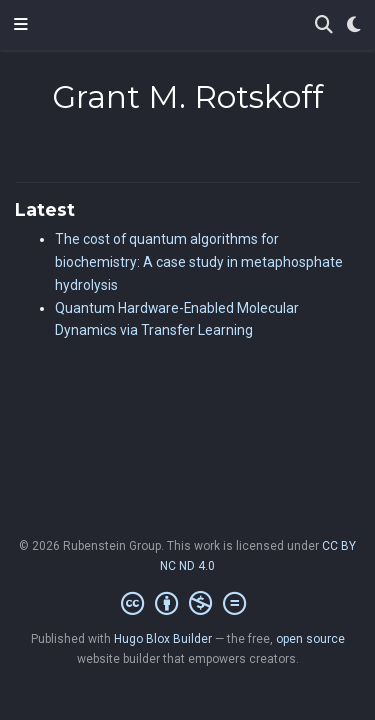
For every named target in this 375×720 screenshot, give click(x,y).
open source (310, 639)
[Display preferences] (354, 25)
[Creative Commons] (187, 604)
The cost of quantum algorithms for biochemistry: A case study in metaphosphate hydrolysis (199, 262)
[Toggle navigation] (21, 25)
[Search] (324, 25)
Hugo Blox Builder (163, 639)
